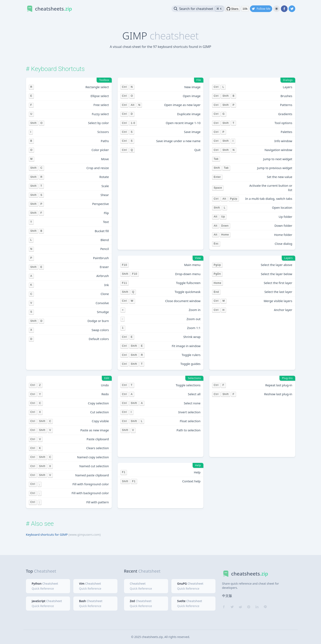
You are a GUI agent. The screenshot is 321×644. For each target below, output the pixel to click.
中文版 (227, 596)
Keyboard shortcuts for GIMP (47, 534)
